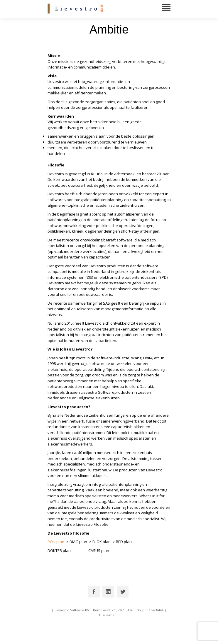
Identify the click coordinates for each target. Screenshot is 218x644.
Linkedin (108, 592)
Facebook (94, 592)
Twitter (123, 592)
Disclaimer (108, 615)
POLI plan (56, 542)
